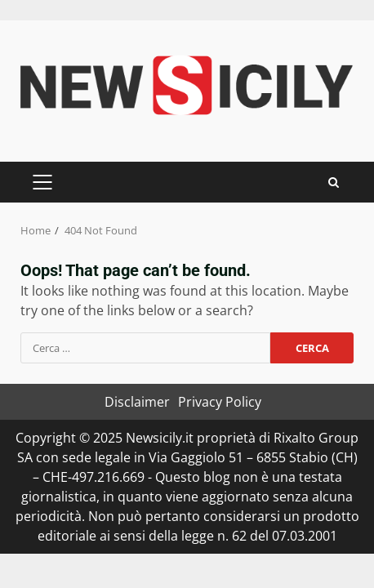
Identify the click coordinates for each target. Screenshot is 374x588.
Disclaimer (137, 402)
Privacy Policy (220, 402)
